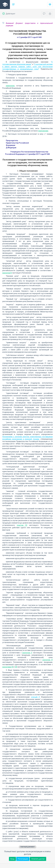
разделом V (27, 653)
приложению (43, 131)
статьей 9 (35, 697)
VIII (16, 667)
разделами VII (8, 667)
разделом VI (48, 660)
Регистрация (23, 859)
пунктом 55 (22, 525)
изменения (10, 86)
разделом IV (7, 273)
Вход (12, 859)
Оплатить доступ (38, 859)
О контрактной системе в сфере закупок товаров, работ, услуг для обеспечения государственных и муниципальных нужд (27, 67)
